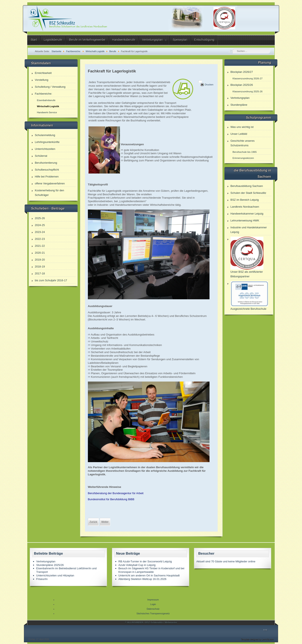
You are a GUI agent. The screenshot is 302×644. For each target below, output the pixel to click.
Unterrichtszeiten (45, 149)
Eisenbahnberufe (46, 100)
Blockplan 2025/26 (242, 85)
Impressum (153, 600)
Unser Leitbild (239, 134)
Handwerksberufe (124, 40)
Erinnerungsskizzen (243, 158)
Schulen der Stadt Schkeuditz (248, 193)
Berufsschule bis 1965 (245, 152)
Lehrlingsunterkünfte (47, 142)
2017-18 (40, 273)
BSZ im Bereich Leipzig (245, 200)
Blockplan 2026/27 (242, 72)
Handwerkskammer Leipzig (247, 214)
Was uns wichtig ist (242, 127)
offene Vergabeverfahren (50, 183)
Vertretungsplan (152, 40)
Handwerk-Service (47, 112)
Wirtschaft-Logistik (48, 106)
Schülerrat (41, 156)
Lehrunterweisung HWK (245, 220)
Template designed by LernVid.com (257, 639)
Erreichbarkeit (43, 73)
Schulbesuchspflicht (47, 170)
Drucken (209, 85)
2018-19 (40, 267)
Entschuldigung (204, 40)
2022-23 (40, 239)
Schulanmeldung (45, 135)
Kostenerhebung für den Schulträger (49, 193)
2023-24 (40, 232)
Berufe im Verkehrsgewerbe (87, 40)
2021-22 (40, 246)
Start (34, 40)
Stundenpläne (239, 105)
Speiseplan (180, 40)
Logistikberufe (53, 40)
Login (153, 604)
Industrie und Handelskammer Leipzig (249, 230)
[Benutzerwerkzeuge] (200, 82)
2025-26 (40, 218)
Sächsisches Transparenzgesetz (153, 613)
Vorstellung (42, 80)
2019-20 (40, 260)
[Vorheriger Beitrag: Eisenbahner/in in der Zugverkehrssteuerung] (93, 522)
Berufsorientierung (46, 163)
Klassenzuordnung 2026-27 (248, 78)
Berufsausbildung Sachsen (247, 186)
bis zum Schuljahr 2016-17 (51, 280)
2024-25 (40, 225)
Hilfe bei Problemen (47, 177)
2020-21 (40, 253)
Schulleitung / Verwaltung (50, 87)
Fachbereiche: (43, 94)
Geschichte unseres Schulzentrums (243, 143)
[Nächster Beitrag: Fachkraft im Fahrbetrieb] (105, 522)
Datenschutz (153, 609)
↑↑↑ (265, 630)
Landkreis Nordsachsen (245, 207)
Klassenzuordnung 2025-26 (248, 91)
